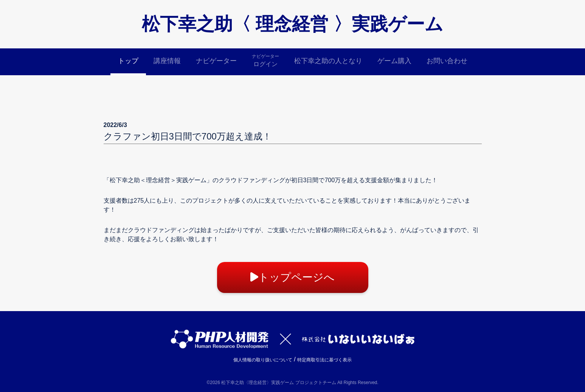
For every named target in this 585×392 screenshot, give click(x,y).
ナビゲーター (216, 61)
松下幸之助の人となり (328, 61)
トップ (128, 61)
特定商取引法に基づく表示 (324, 360)
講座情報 (167, 61)
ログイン (265, 60)
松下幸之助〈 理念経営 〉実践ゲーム (292, 24)
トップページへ (292, 277)
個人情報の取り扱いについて (263, 360)
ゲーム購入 (394, 61)
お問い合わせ (447, 61)
